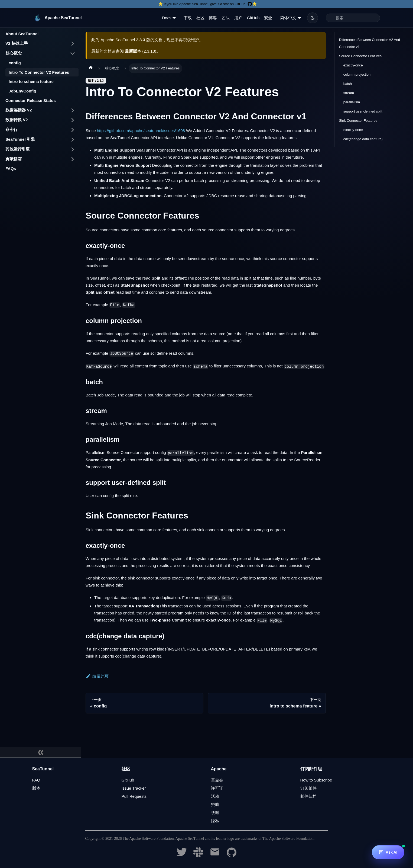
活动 (215, 796)
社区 (200, 18)
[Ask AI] (388, 852)
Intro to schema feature (31, 81)
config (15, 63)
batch (348, 84)
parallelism (352, 102)
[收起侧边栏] (41, 752)
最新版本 (133, 51)
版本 (36, 788)
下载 (188, 18)
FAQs (11, 169)
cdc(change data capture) (363, 139)
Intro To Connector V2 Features (39, 72)
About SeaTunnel (22, 34)
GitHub (253, 18)
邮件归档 (308, 796)
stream (349, 93)
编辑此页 (97, 676)
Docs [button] (167, 18)
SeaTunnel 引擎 (20, 139)
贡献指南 (14, 159)
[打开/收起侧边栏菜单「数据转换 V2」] (73, 120)
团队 (226, 18)
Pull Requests (134, 796)
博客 (213, 18)
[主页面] (91, 68)
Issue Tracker (134, 788)
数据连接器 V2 (19, 110)
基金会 (217, 780)
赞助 (215, 804)
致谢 (215, 813)
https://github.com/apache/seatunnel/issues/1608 (141, 131)
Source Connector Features (360, 56)
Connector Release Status (31, 100)
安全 (268, 18)
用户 (238, 18)
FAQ (36, 780)
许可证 (217, 788)
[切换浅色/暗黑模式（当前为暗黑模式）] (313, 18)
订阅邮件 (308, 788)
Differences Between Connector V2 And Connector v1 (370, 43)
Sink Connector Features (358, 121)
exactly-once (353, 65)
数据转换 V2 (17, 120)
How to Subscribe (316, 780)
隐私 (215, 821)
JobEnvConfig (22, 91)
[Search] (353, 18)
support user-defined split (363, 111)
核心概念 (14, 53)
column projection (357, 74)
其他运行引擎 (18, 149)
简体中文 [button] (288, 18)
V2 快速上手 (17, 43)
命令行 (12, 129)
